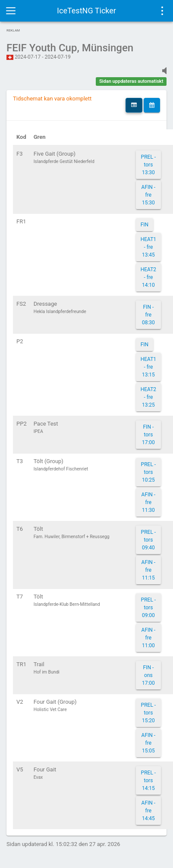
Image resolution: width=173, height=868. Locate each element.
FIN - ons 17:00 (148, 675)
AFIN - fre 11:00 (149, 638)
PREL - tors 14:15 (149, 780)
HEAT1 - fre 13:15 (148, 367)
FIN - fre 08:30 (148, 315)
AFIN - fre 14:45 (149, 811)
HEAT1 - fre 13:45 (148, 247)
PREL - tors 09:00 (149, 608)
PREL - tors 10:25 (149, 472)
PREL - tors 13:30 (149, 165)
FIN (145, 225)
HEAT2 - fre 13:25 (148, 397)
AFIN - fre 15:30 (149, 195)
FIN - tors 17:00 (148, 435)
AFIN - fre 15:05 (149, 743)
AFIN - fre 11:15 (149, 570)
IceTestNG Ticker (86, 11)
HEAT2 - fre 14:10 (148, 277)
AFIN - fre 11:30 (149, 502)
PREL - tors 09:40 (149, 540)
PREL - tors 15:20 (149, 713)
